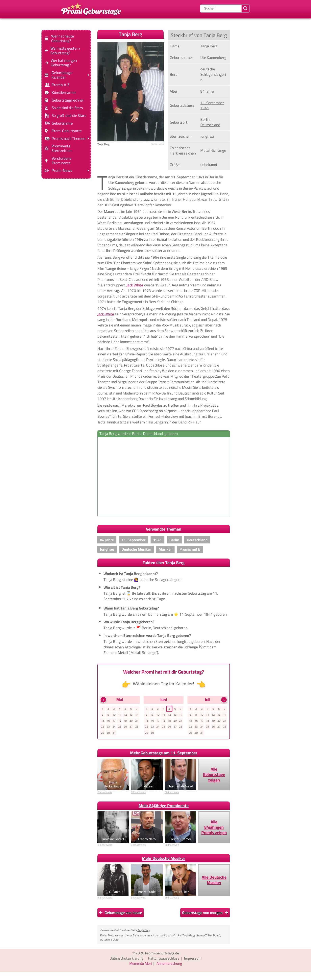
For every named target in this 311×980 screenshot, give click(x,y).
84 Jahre (107, 540)
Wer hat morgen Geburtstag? (64, 63)
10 (114, 715)
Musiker (165, 549)
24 (114, 727)
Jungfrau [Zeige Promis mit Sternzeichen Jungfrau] (207, 136)
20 (131, 721)
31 (114, 733)
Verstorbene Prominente (62, 161)
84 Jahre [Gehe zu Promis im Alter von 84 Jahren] (207, 91)
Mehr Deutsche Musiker (164, 859)
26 (125, 727)
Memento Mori (140, 964)
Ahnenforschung (170, 964)
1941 (157, 540)
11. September (133, 540)
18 (120, 721)
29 (103, 733)
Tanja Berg (144, 931)
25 (120, 727)
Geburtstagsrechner (68, 100)
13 (131, 715)
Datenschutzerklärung (125, 959)
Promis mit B (190, 549)
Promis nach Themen (69, 139)
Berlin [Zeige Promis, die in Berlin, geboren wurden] (205, 119)
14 (137, 715)
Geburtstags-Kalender (62, 75)
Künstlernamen (64, 93)
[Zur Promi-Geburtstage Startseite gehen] (91, 9)
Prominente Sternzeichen (62, 148)
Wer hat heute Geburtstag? (63, 38)
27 (131, 727)
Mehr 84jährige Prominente (164, 806)
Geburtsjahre (62, 123)
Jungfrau (107, 549)
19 (125, 721)
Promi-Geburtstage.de (162, 954)
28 (137, 727)
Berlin (174, 540)
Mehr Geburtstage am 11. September (164, 754)
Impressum (194, 959)
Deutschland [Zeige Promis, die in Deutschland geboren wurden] (210, 125)
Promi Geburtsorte (67, 131)
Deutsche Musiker (136, 549)
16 (108, 721)
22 (103, 727)
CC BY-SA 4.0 (212, 936)
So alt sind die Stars (67, 108)
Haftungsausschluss (164, 959)
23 (108, 727)
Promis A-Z (61, 85)
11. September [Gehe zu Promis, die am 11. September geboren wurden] (212, 103)
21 (137, 721)
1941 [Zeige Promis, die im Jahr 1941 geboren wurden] (205, 108)
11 (120, 715)
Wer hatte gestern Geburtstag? (65, 51)
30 (108, 733)
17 (114, 721)
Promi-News (62, 170)
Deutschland (197, 540)
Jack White (135, 285)
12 (125, 715)
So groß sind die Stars (69, 116)
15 (103, 721)
